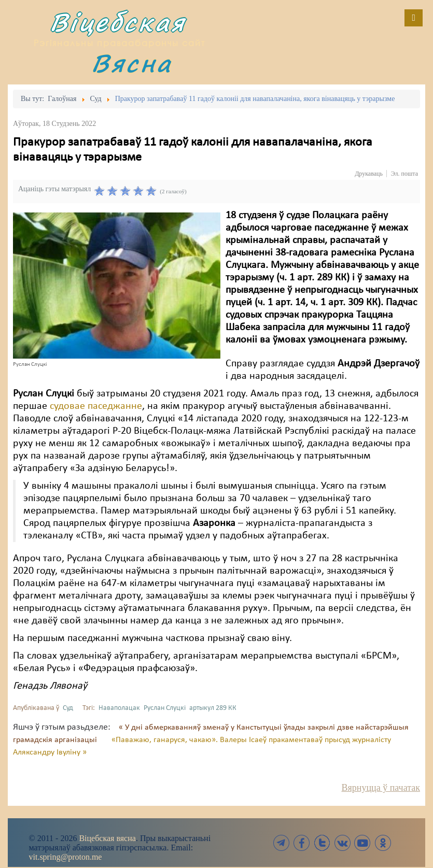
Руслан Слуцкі (165, 708)
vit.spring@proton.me (66, 857)
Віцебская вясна (107, 838)
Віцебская (118, 22)
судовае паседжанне (96, 406)
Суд (68, 708)
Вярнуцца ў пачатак (381, 788)
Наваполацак (119, 708)
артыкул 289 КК (213, 708)
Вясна (132, 63)
